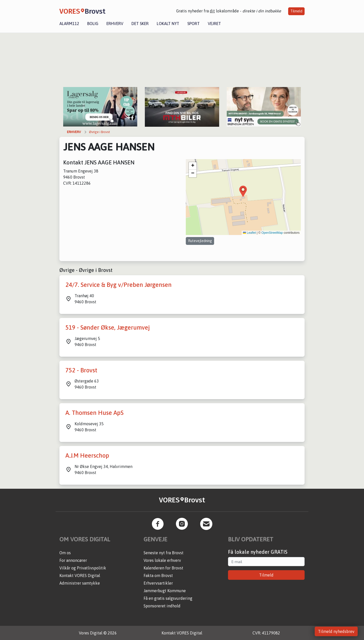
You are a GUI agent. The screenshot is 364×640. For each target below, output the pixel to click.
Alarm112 (69, 24)
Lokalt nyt (168, 24)
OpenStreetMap (272, 233)
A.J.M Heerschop (87, 455)
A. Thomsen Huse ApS (95, 413)
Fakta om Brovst (158, 575)
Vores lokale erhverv (162, 560)
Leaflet (249, 233)
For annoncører (73, 560)
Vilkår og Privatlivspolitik (83, 568)
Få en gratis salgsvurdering (168, 598)
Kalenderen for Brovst (163, 568)
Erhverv (115, 24)
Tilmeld (296, 11)
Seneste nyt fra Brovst (164, 553)
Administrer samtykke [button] (80, 583)
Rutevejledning (200, 241)
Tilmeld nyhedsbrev (336, 631)
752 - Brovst (81, 370)
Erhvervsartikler (158, 583)
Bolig (93, 24)
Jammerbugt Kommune (165, 591)
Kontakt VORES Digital (80, 575)
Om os (65, 553)
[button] (243, 191)
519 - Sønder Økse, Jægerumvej (108, 327)
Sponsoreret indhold (162, 606)
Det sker (140, 24)
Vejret (214, 24)
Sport (194, 24)
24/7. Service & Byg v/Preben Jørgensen (119, 285)
